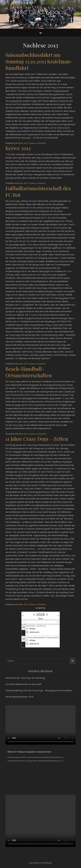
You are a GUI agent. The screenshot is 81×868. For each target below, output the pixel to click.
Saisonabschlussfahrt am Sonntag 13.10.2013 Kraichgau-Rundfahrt (39, 61)
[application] (40, 770)
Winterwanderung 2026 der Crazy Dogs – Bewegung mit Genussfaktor (39, 690)
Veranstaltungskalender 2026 (19, 697)
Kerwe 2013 (18, 148)
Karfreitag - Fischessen (36, 626)
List (24, 622)
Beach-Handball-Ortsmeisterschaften (29, 372)
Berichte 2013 (22, 143)
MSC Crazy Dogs (40, 13)
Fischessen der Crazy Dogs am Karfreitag (25, 678)
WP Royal (47, 863)
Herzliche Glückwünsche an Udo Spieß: (24, 684)
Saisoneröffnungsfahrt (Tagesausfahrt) (42, 637)
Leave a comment (37, 143)
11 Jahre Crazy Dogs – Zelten (37, 439)
